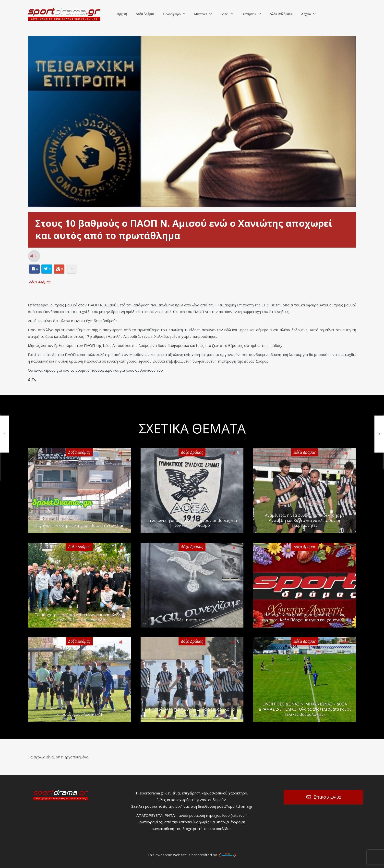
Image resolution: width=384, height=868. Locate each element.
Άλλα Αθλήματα (281, 14)
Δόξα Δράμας (145, 14)
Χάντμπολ (249, 14)
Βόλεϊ (224, 14)
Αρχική (122, 14)
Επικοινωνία (327, 797)
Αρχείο (306, 14)
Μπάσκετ (200, 14)
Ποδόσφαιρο (172, 14)
